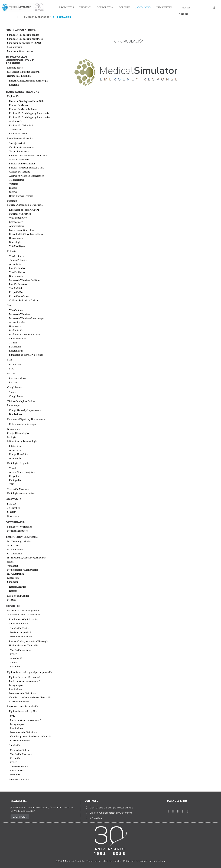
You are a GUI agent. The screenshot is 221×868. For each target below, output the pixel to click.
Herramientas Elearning (19, 76)
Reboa (10, 562)
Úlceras (13, 192)
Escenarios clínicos (20, 750)
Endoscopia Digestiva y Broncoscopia (26, 419)
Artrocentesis (16, 450)
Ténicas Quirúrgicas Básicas (21, 401)
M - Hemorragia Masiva (19, 542)
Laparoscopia (14, 405)
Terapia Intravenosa (19, 152)
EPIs (12, 716)
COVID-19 (13, 606)
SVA (9, 305)
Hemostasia (15, 326)
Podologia (12, 201)
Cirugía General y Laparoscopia (25, 410)
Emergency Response (22, 537)
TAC (12, 484)
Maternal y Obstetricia (20, 214)
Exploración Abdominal (21, 126)
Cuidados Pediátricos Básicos (24, 300)
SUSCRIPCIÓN (20, 817)
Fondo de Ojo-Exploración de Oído (27, 101)
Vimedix (13, 468)
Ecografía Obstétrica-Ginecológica (26, 234)
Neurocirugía (14, 429)
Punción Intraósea (18, 284)
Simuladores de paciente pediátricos (25, 39)
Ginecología (15, 242)
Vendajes (14, 184)
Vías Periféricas (17, 272)
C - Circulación (15, 554)
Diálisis (13, 188)
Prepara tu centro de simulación (23, 706)
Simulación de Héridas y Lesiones (26, 355)
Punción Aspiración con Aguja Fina (27, 168)
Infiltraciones (16, 446)
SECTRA (12, 512)
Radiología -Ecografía (18, 463)
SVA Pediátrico (17, 288)
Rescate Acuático (18, 587)
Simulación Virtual (18, 624)
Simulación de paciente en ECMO (24, 43)
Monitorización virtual (21, 637)
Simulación (13, 582)
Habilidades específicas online (24, 646)
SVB (10, 360)
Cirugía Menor (14, 387)
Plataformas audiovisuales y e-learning (21, 60)
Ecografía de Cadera (19, 296)
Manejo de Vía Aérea (20, 314)
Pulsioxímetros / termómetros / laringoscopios (24, 683)
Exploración (13, 96)
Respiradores (16, 689)
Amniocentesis (16, 226)
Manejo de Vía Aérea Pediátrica (25, 280)
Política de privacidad (135, 861)
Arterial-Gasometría (19, 160)
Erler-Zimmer (14, 516)
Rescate (11, 374)
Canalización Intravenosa (22, 147)
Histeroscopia (16, 238)
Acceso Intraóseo (18, 322)
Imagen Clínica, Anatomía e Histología (28, 81)
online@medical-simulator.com (114, 813)
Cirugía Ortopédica (19, 454)
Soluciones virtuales (19, 780)
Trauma (13, 343)
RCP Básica (15, 365)
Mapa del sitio (177, 801)
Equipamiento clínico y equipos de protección (30, 672)
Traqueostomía (16, 180)
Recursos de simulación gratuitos (23, 611)
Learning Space (15, 68)
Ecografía (14, 85)
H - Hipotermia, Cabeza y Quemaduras (26, 558)
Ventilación (13, 566)
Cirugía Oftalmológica (18, 433)
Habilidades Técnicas (23, 92)
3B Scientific (14, 508)
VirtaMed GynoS (18, 246)
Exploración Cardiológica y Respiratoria (29, 113)
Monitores (15, 775)
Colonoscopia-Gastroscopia (23, 424)
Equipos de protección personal (25, 677)
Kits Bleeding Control (18, 596)
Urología (12, 437)
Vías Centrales (16, 256)
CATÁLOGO (96, 818)
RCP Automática (15, 574)
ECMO (14, 654)
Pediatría (12, 251)
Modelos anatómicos (17, 531)
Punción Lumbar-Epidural (22, 164)
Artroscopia (15, 458)
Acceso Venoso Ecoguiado (22, 472)
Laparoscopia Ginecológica (23, 230)
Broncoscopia (16, 276)
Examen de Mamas (19, 105)
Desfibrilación (16, 331)
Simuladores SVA (18, 339)
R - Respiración (15, 550)
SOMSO (11, 504)
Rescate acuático (17, 378)
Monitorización (15, 47)
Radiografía (15, 480)
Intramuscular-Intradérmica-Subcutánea (29, 156)
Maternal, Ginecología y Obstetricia (25, 205)
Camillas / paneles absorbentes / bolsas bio (30, 698)
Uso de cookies (156, 861)
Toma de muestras (19, 767)
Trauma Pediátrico (18, 260)
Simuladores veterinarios (19, 527)
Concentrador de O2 (19, 702)
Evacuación (13, 578)
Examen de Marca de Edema (23, 109)
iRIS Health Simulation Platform (23, 72)
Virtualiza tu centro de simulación (24, 615)
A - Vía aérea (14, 546)
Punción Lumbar (17, 268)
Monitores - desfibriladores (22, 693)
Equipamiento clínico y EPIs (23, 711)
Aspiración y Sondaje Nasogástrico (26, 176)
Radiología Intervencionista (21, 493)
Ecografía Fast (16, 292)
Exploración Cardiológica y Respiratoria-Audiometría (29, 119)
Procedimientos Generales (20, 139)
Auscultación (16, 264)
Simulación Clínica (20, 628)
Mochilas (12, 600)
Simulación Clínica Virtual (20, 51)
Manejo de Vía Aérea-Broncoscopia (27, 318)
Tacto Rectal (15, 130)
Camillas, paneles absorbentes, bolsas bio (31, 737)
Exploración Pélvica (19, 134)
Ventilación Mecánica (18, 489)
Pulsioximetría (17, 771)
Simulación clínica (21, 30)
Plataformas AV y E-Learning (24, 620)
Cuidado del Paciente (20, 172)
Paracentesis (15, 347)
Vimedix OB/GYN (18, 218)
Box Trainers (16, 414)
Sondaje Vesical (17, 143)
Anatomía (14, 500)
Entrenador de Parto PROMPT (24, 210)
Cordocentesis (16, 222)
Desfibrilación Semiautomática (24, 335)
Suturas (13, 392)
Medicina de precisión (21, 633)
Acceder (183, 14)
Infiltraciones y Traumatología (22, 441)
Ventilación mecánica (21, 650)
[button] (66, 8)
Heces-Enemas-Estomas (21, 196)
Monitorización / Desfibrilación (23, 570)
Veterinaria (15, 522)
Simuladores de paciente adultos (23, 35)
